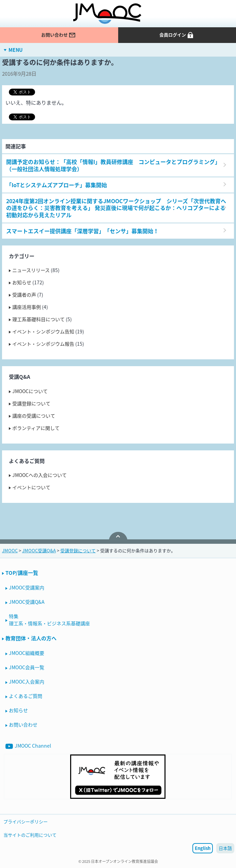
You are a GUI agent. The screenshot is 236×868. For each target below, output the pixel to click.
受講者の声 (24, 295)
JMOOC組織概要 (27, 653)
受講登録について (31, 403)
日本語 (225, 848)
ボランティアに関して (36, 428)
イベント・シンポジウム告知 (43, 331)
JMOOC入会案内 (27, 682)
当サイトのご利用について (30, 835)
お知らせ (22, 282)
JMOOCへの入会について (40, 475)
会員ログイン (177, 35)
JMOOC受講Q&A (27, 602)
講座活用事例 (27, 307)
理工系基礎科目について (38, 319)
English (203, 848)
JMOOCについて (30, 391)
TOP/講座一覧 (22, 573)
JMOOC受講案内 (27, 587)
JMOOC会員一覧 (27, 667)
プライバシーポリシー (26, 821)
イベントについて (31, 487)
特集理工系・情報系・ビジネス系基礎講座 (49, 620)
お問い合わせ (59, 35)
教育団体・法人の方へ (31, 638)
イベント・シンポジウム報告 (43, 344)
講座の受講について (34, 416)
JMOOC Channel (28, 746)
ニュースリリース (31, 270)
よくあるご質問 (26, 696)
